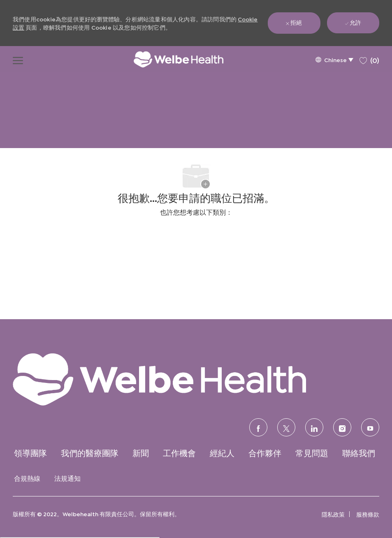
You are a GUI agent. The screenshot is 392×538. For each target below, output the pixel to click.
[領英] (314, 427)
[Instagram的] (342, 427)
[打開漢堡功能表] (18, 59)
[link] (196, 379)
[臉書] (258, 427)
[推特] (286, 427)
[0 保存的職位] (369, 59)
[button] (334, 59)
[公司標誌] (170, 59)
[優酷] (370, 427)
